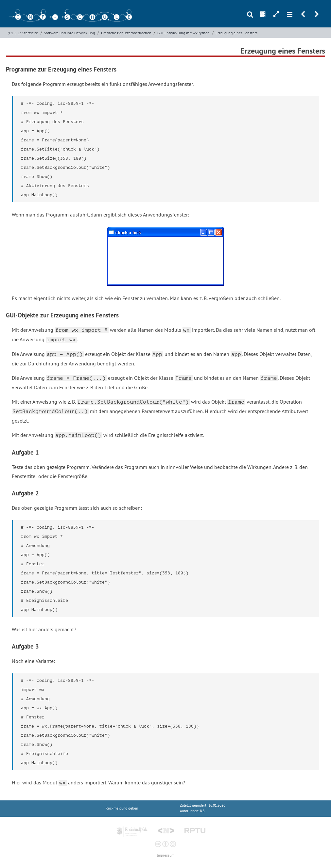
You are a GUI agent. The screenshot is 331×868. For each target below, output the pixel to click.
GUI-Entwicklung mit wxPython (183, 33)
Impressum (165, 855)
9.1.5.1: (14, 33)
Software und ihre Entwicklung (69, 33)
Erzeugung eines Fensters (236, 33)
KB (202, 811)
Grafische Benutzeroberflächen (126, 33)
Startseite (30, 33)
